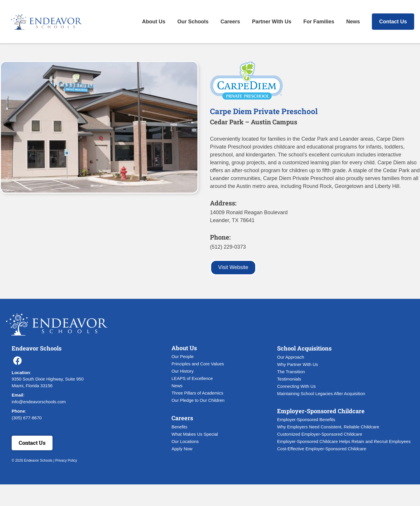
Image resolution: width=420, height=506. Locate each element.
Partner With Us (272, 22)
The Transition (291, 372)
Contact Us (393, 22)
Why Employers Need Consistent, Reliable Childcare (328, 427)
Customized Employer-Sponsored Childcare (320, 434)
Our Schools (193, 22)
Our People (183, 356)
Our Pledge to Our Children (198, 400)
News (353, 22)
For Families (319, 22)
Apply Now (182, 449)
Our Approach (291, 357)
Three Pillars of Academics (197, 393)
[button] (17, 361)
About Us (154, 22)
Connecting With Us (296, 386)
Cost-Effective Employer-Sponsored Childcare (322, 449)
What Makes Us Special (195, 434)
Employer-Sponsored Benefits (306, 419)
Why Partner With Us (297, 364)
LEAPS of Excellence (192, 378)
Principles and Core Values (198, 364)
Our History (183, 371)
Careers (230, 22)
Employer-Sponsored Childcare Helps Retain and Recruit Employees (344, 441)
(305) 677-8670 (27, 418)
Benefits (179, 427)
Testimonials (289, 379)
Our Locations (185, 441)
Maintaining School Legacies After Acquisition (321, 394)
